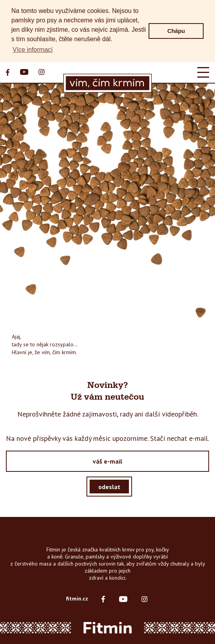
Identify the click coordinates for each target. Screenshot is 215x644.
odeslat (109, 486)
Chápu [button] (176, 31)
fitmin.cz (77, 599)
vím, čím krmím (59, 352)
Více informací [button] (33, 50)
